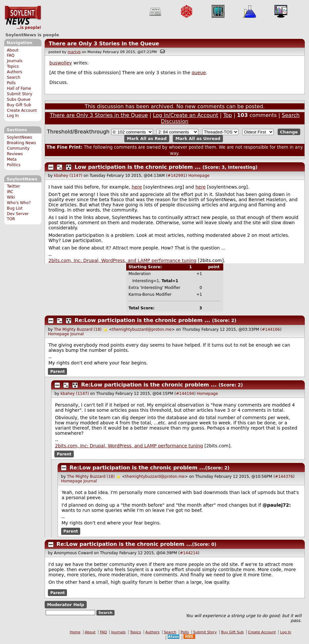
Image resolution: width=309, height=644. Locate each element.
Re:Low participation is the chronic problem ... (143, 320)
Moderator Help (66, 605)
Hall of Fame (19, 88)
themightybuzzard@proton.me (142, 329)
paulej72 (278, 505)
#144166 (271, 329)
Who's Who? (19, 203)
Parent (57, 371)
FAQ (11, 55)
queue (199, 73)
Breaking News (21, 143)
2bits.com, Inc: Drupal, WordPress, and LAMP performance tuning (122, 260)
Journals (15, 61)
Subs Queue (19, 99)
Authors (14, 72)
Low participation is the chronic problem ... (138, 167)
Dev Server (18, 214)
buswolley (61, 63)
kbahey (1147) (68, 176)
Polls (11, 83)
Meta (12, 159)
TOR (11, 219)
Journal (77, 334)
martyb (74, 52)
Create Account (22, 110)
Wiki (11, 197)
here (137, 187)
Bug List (15, 208)
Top (228, 115)
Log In (13, 116)
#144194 (185, 394)
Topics (13, 66)
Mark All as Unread (198, 138)
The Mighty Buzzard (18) (78, 329)
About (13, 50)
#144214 (189, 553)
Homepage (199, 176)
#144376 (284, 477)
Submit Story (20, 94)
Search (14, 77)
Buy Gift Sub (19, 105)
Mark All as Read (147, 138)
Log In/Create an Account (186, 115)
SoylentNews (23, 18)
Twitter (13, 186)
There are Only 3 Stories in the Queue (104, 44)
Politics (14, 165)
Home (75, 632)
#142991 (177, 176)
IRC (10, 192)
